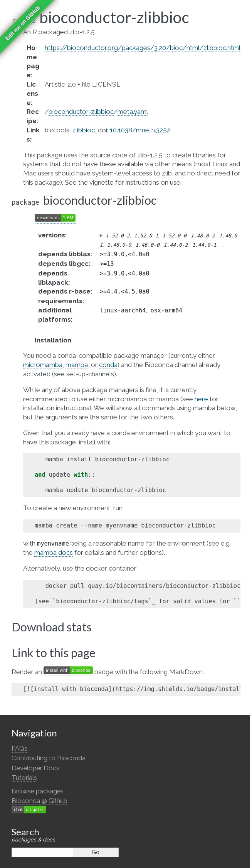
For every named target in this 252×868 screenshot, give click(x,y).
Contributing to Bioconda (49, 758)
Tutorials (24, 778)
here (201, 399)
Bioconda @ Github (39, 801)
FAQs (19, 748)
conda (108, 365)
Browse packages (38, 791)
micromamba (43, 365)
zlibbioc (83, 130)
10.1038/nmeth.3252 (140, 130)
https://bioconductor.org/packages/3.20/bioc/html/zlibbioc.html (143, 48)
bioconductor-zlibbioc (81, 112)
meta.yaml (133, 112)
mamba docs (54, 553)
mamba (77, 365)
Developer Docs (35, 768)
